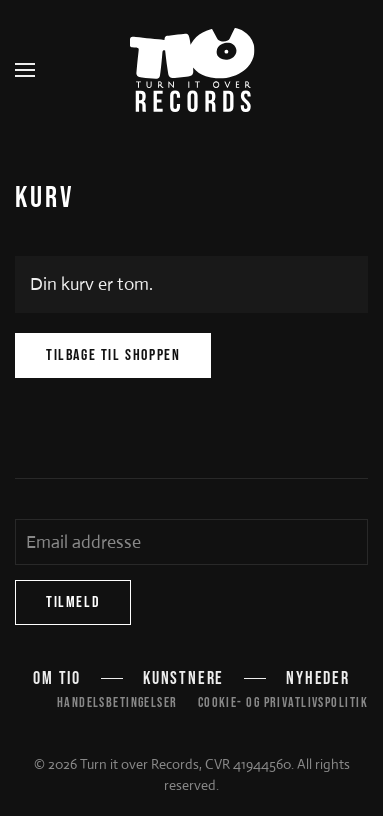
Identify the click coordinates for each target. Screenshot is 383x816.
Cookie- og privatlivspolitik (283, 702)
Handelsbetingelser (117, 702)
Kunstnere (183, 678)
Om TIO (57, 678)
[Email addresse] (191, 542)
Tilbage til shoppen (113, 355)
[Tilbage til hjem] (191, 70)
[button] (25, 70)
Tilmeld (73, 602)
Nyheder (318, 678)
